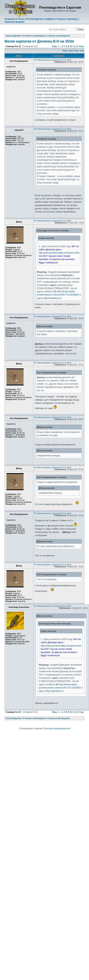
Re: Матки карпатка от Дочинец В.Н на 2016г (53, 60)
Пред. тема (67, 51)
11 (74, 46)
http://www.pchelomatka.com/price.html (59, 253)
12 (77, 46)
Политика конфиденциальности (57, 729)
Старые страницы (67, 19)
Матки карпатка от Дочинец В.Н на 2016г (39, 41)
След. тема (79, 51)
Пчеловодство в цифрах (40, 19)
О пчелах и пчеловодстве (34, 36)
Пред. (55, 46)
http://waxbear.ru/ (53, 298)
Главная (9, 19)
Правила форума (14, 22)
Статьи (20, 19)
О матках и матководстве (59, 36)
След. (81, 46)
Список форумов (13, 36)
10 (71, 46)
